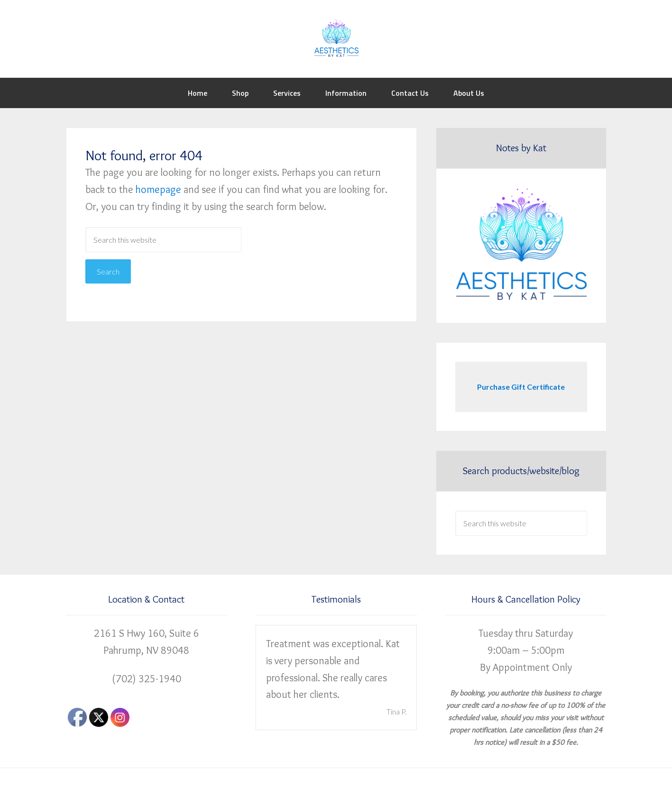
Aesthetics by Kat (336, 38)
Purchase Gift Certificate (521, 387)
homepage (158, 189)
